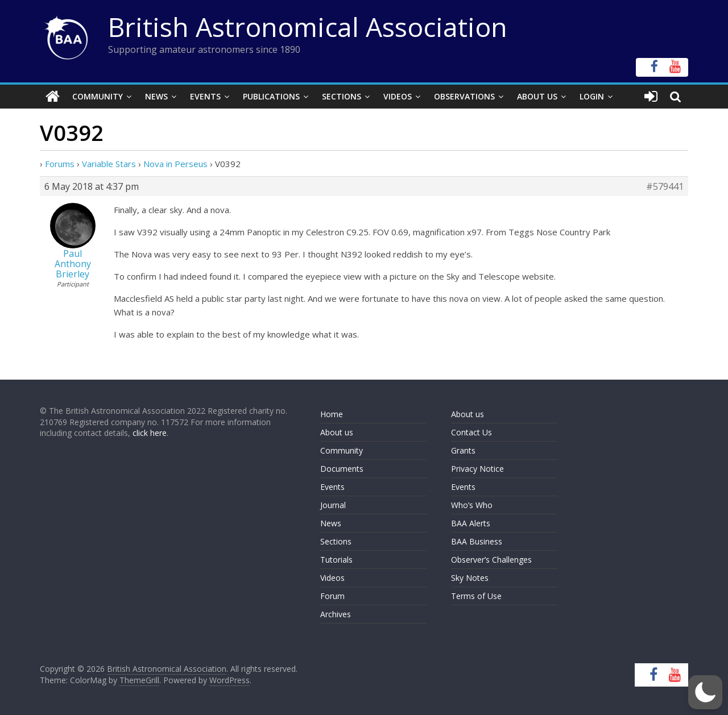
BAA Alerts (471, 523)
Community (98, 96)
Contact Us (471, 432)
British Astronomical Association (308, 27)
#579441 (665, 186)
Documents (342, 469)
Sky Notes (470, 578)
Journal (333, 505)
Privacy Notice (477, 469)
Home (332, 414)
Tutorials (336, 560)
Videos (398, 96)
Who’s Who (472, 505)
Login (592, 96)
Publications (271, 96)
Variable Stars (109, 164)
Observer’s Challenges (491, 560)
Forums (60, 164)
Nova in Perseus (175, 164)
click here (150, 433)
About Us (537, 96)
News (156, 96)
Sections (342, 96)
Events (205, 96)
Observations (464, 96)
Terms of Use (476, 596)
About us (337, 432)
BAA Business (477, 541)
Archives (336, 614)
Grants (463, 450)
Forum (332, 596)
